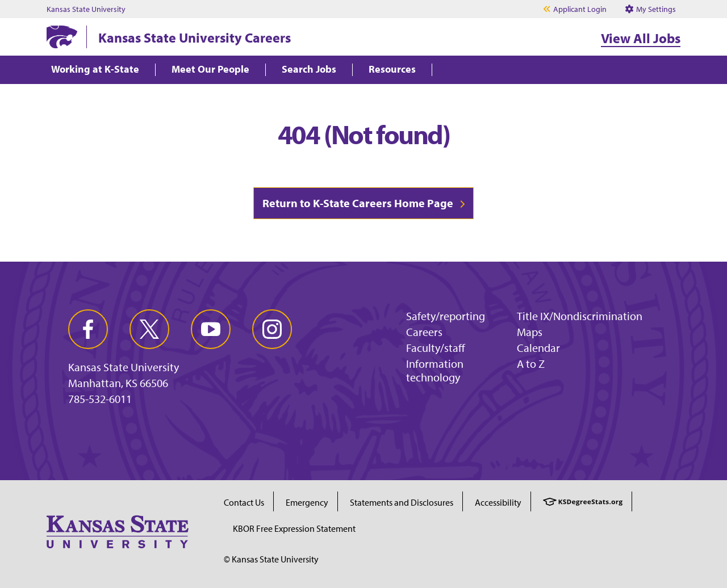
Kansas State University (86, 9)
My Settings (651, 9)
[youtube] (211, 329)
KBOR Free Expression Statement (294, 528)
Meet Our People (210, 70)
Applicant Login (580, 9)
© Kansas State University (271, 559)
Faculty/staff (436, 348)
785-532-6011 (100, 399)
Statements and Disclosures (402, 502)
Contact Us (244, 502)
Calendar (538, 348)
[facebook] (88, 329)
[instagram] (272, 329)
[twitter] (149, 329)
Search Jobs (309, 70)
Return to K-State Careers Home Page (358, 203)
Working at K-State (95, 70)
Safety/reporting (446, 316)
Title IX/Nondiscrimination (580, 316)
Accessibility (498, 502)
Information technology (435, 370)
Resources (392, 70)
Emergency (307, 502)
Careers (424, 332)
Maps (530, 332)
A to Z (531, 364)
